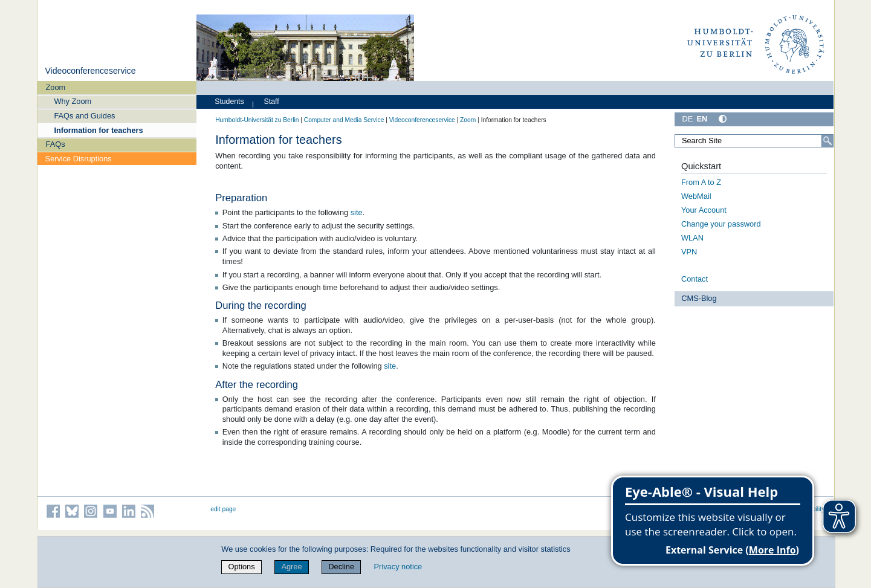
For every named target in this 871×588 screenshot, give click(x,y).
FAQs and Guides (84, 116)
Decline (341, 567)
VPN (689, 252)
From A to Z (701, 182)
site (357, 212)
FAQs (56, 144)
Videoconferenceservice (90, 71)
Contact (695, 279)
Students (229, 102)
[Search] (827, 141)
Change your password (721, 224)
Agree (291, 567)
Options (242, 567)
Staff (272, 102)
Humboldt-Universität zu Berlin (257, 120)
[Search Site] (754, 141)
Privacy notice (398, 567)
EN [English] (702, 119)
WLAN (692, 238)
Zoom (56, 87)
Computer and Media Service (344, 120)
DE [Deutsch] (688, 119)
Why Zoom (73, 101)
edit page (223, 509)
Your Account (704, 210)
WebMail (696, 196)
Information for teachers (98, 130)
